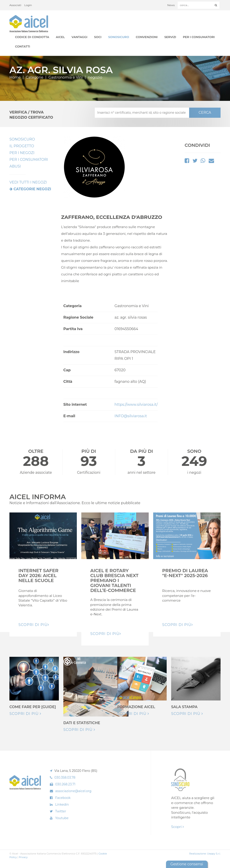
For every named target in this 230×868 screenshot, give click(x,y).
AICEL (60, 37)
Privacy (23, 857)
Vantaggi (80, 37)
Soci (98, 37)
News (171, 5)
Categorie (35, 77)
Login (28, 5)
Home (15, 77)
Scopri (177, 827)
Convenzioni (147, 37)
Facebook (63, 798)
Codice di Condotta (32, 37)
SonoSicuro (119, 37)
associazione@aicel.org (73, 791)
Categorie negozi (32, 189)
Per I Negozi (22, 153)
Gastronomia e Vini (66, 77)
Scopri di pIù (34, 625)
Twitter (61, 811)
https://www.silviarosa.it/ (136, 405)
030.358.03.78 (65, 777)
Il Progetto (22, 146)
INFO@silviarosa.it (131, 416)
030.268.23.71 (65, 784)
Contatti (23, 46)
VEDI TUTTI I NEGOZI (28, 182)
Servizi (170, 37)
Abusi (15, 166)
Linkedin (62, 805)
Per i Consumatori (199, 37)
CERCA (205, 112)
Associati (15, 5)
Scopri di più (25, 714)
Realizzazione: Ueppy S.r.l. (205, 854)
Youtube (62, 818)
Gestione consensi (187, 864)
